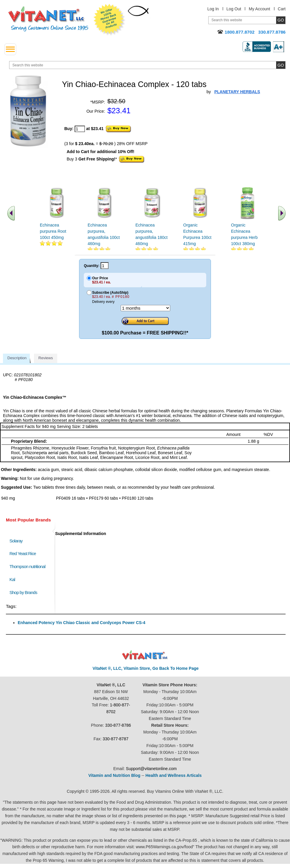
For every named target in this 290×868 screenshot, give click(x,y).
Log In (213, 9)
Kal (12, 579)
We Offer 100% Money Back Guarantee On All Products (109, 20)
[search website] (147, 65)
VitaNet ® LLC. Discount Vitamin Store (145, 655)
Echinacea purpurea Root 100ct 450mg (53, 231)
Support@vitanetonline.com (151, 769)
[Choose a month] (145, 308)
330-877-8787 (115, 739)
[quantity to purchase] (80, 129)
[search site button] (281, 65)
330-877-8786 (118, 725)
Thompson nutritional (27, 566)
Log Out (234, 9)
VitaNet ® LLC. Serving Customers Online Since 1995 (48, 19)
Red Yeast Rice (23, 553)
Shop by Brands (25, 592)
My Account (259, 9)
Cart (282, 9)
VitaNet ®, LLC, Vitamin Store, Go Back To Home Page (146, 668)
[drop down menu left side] (10, 49)
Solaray (16, 541)
